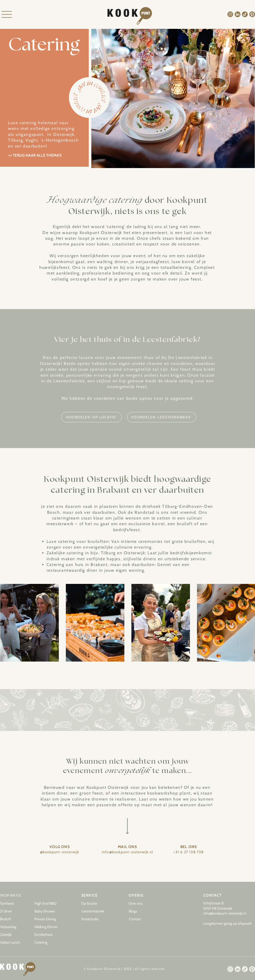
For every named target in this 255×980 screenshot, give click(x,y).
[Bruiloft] (13, 919)
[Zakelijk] (13, 935)
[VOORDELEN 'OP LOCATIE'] (91, 417)
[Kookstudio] (94, 919)
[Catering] (47, 943)
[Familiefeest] (47, 935)
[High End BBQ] (47, 904)
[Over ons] (142, 904)
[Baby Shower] (48, 911)
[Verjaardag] (13, 927)
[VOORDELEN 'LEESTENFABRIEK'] (162, 417)
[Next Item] (246, 623)
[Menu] (7, 14)
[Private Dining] (47, 919)
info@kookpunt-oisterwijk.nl (225, 913)
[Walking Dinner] (47, 927)
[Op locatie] (94, 904)
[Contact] (142, 919)
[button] (142, 911)
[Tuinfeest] (13, 904)
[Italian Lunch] (13, 943)
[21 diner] (13, 911)
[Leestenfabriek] (94, 911)
